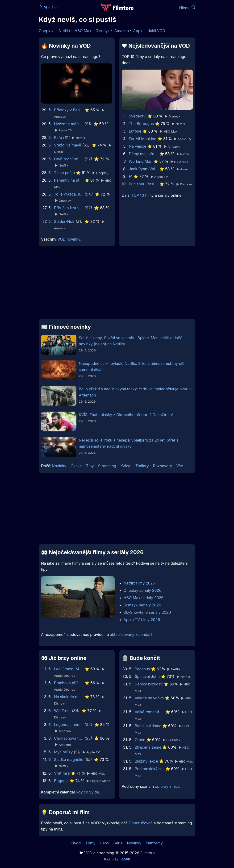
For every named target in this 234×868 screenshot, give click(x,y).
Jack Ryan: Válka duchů (144, 169)
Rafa (58, 138)
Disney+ (103, 31)
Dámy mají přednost (144, 154)
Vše (180, 466)
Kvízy (125, 466)
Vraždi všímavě (68, 145)
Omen (140, 740)
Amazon (122, 31)
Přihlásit (48, 8)
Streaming (107, 466)
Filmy (91, 843)
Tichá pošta (64, 173)
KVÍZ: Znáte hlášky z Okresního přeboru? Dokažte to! (126, 415)
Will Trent (62, 711)
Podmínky (111, 859)
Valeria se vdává (149, 698)
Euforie (135, 131)
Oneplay (46, 31)
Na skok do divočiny (69, 697)
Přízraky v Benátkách (69, 110)
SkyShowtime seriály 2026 (147, 612)
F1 (131, 176)
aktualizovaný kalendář (130, 634)
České (76, 466)
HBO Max (83, 31)
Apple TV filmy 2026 (142, 620)
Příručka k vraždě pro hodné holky (69, 208)
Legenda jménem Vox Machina (69, 725)
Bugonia (61, 781)
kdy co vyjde (88, 792)
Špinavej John (147, 676)
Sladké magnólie (69, 759)
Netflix (65, 31)
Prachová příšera (69, 683)
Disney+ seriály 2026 (142, 605)
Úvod (76, 843)
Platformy (154, 843)
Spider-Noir (64, 221)
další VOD (156, 31)
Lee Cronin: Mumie (69, 669)
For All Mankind (143, 139)
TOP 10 (138, 195)
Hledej (187, 8)
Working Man (141, 161)
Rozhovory (163, 466)
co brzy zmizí (167, 786)
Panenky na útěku (69, 180)
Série (118, 843)
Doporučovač (141, 823)
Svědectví (138, 116)
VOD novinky (69, 239)
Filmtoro (148, 853)
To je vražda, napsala (69, 194)
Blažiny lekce (146, 761)
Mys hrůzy (63, 752)
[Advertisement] (117, 284)
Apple (138, 31)
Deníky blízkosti (149, 684)
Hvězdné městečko (69, 124)
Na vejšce (138, 146)
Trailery (142, 466)
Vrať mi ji (62, 773)
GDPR (126, 859)
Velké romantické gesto (149, 712)
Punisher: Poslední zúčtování (144, 184)
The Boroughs (141, 124)
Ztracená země (148, 747)
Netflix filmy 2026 (139, 583)
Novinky (59, 466)
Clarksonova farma (69, 738)
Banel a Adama (148, 726)
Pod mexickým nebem (149, 769)
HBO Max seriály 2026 (144, 598)
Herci (104, 843)
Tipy (90, 466)
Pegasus (142, 669)
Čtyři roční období (69, 159)
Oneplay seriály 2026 (143, 590)
